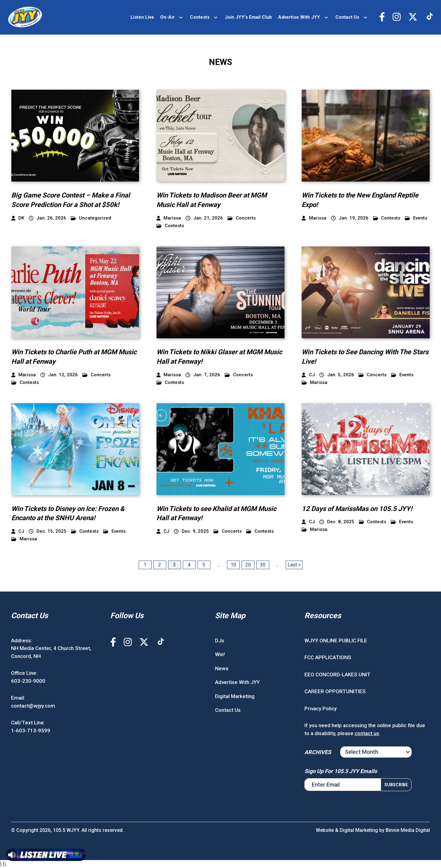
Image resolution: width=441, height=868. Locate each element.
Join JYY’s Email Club (248, 17)
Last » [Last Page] (294, 565)
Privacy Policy (320, 708)
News (222, 668)
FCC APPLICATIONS (328, 657)
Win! (220, 654)
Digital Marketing (235, 696)
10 (233, 565)
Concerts (242, 218)
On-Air (167, 17)
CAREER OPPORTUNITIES (335, 691)
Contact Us (347, 17)
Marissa (315, 383)
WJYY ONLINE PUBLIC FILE (336, 641)
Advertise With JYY (299, 17)
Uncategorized (91, 218)
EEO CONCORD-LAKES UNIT (337, 674)
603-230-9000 (28, 681)
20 (248, 565)
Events (416, 218)
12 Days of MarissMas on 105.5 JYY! (357, 509)
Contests (200, 17)
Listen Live (142, 17)
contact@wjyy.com (33, 706)
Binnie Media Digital (408, 830)
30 (263, 565)
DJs (220, 641)
